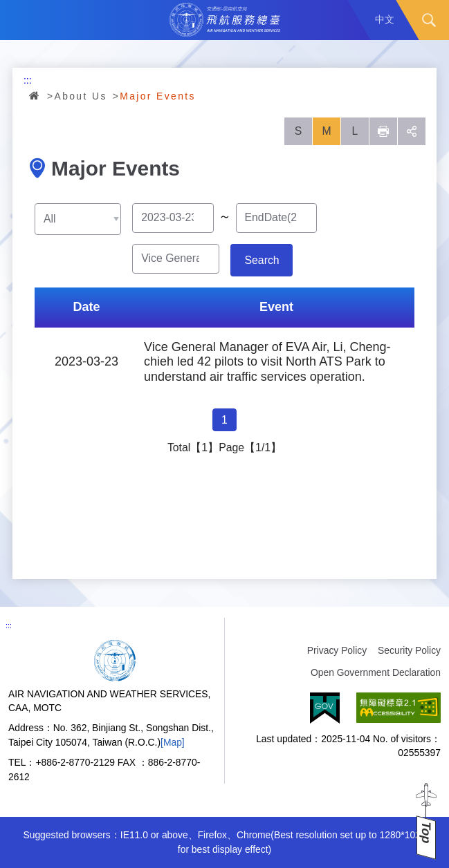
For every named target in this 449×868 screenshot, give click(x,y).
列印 (383, 131)
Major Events (158, 96)
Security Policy (409, 650)
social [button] (412, 131)
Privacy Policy (337, 650)
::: (28, 80)
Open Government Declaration (376, 672)
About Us (81, 96)
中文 (385, 19)
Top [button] (426, 832)
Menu (20, 20)
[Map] (173, 742)
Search (429, 20)
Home (35, 95)
